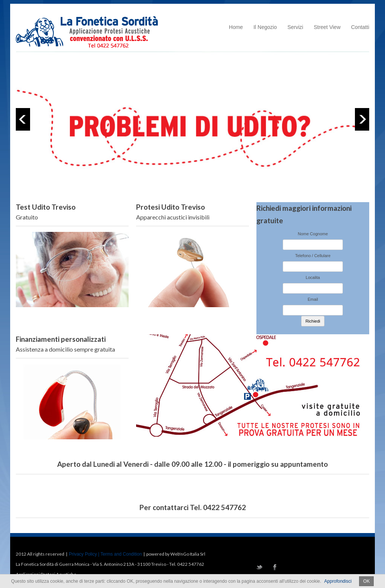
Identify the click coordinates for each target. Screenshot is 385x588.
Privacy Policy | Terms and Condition (105, 554)
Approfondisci (338, 581)
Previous (23, 119)
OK (366, 581)
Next (362, 119)
